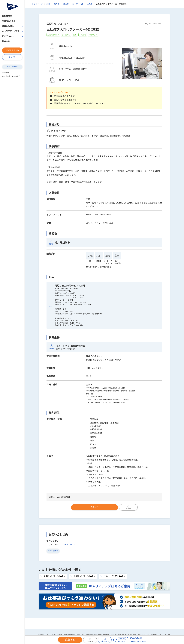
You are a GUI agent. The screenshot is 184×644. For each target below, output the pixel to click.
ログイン (12, 57)
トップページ (37, 4)
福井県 (57, 4)
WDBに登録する (12, 50)
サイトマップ (165, 635)
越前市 (66, 4)
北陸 (48, 4)
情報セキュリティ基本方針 (148, 635)
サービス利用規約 (55, 635)
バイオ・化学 (78, 4)
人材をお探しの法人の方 (11, 76)
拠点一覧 (6, 41)
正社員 (90, 4)
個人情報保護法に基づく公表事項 (124, 635)
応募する (95, 507)
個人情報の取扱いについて (74, 635)
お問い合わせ (12, 67)
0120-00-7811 (68, 544)
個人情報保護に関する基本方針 (98, 635)
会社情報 (5, 73)
